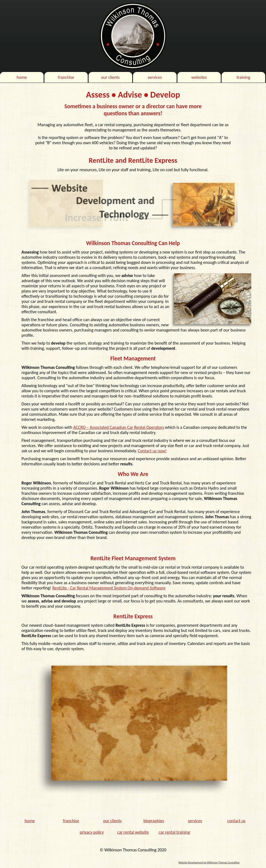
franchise (66, 77)
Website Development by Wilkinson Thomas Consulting (209, 862)
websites (199, 77)
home (22, 77)
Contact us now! (152, 451)
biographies (154, 821)
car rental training (174, 832)
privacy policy (92, 832)
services (155, 77)
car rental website (133, 832)
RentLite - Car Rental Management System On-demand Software (109, 588)
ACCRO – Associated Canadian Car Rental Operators (119, 427)
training (243, 77)
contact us (236, 821)
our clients (110, 77)
